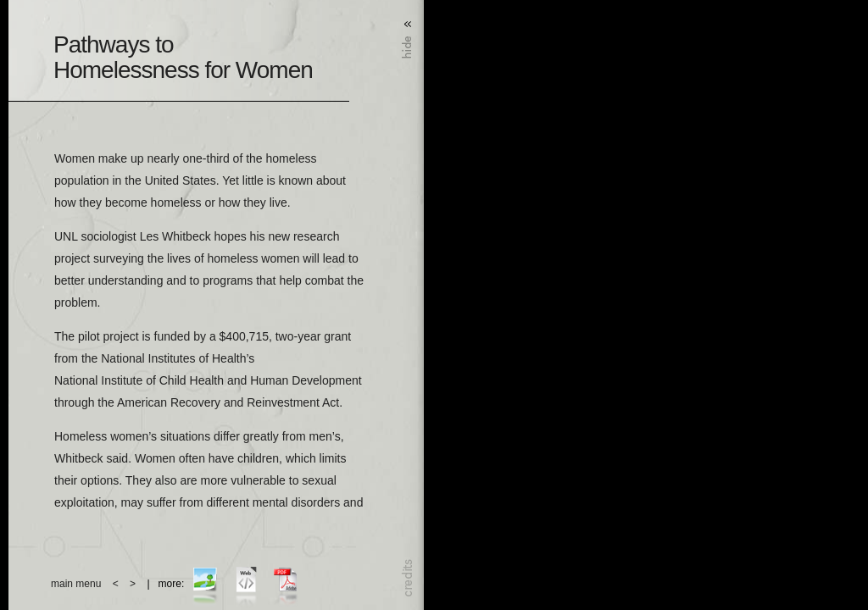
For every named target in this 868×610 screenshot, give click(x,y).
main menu (76, 584)
